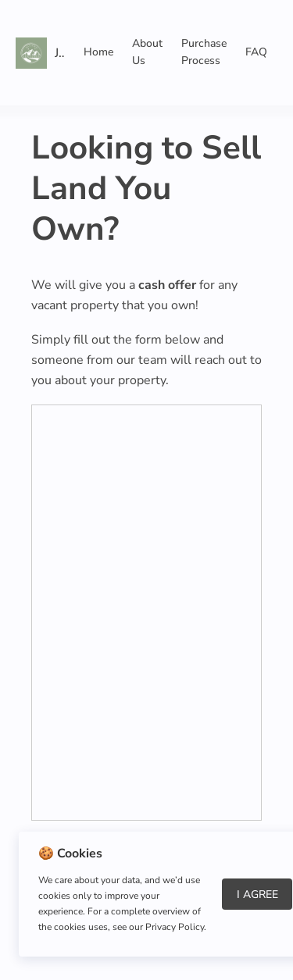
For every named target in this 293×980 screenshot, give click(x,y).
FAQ (256, 52)
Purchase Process (204, 52)
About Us (147, 52)
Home (98, 52)
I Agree (257, 894)
